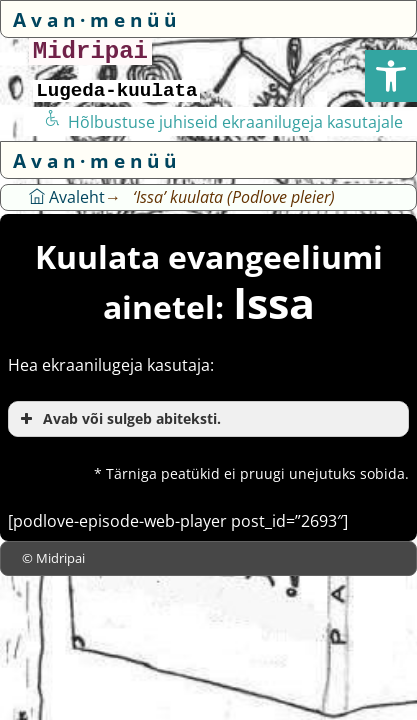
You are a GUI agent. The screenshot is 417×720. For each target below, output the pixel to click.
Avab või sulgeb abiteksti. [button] (118, 419)
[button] (391, 76)
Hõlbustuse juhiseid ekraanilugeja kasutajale (223, 122)
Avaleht (67, 197)
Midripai (90, 51)
